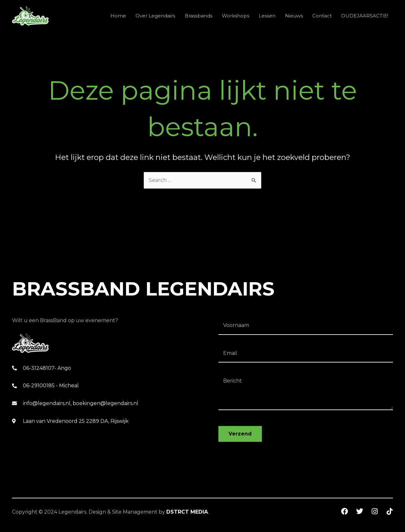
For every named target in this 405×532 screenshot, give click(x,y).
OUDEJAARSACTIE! (365, 16)
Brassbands (199, 16)
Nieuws (294, 16)
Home (118, 16)
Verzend (240, 434)
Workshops (236, 16)
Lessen (267, 16)
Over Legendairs (155, 16)
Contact (322, 16)
